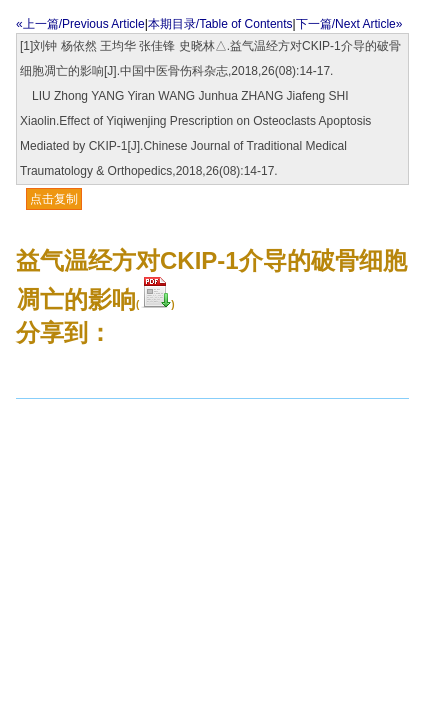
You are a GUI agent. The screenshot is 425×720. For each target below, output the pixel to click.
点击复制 (54, 199)
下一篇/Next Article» (349, 24)
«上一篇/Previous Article (80, 24)
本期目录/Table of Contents (220, 24)
